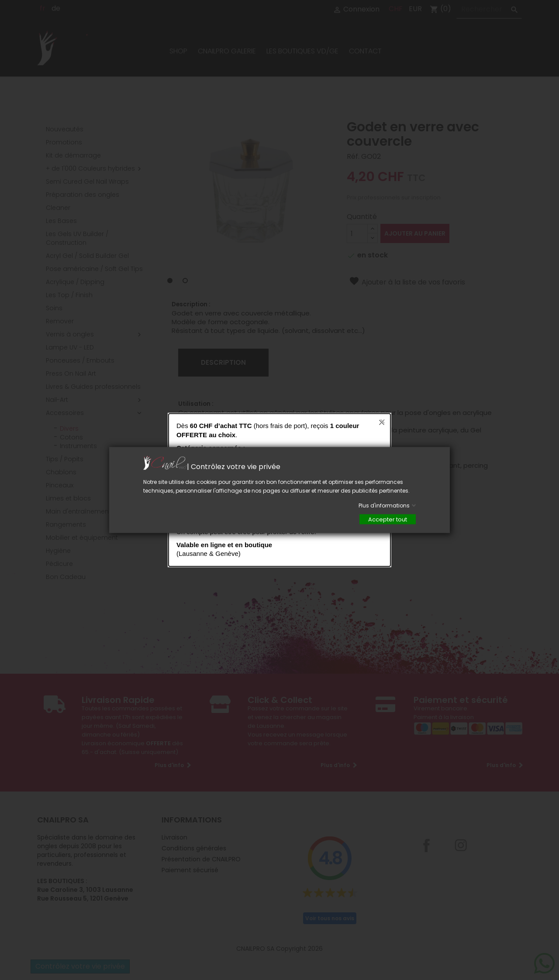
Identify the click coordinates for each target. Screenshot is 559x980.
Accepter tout (388, 519)
